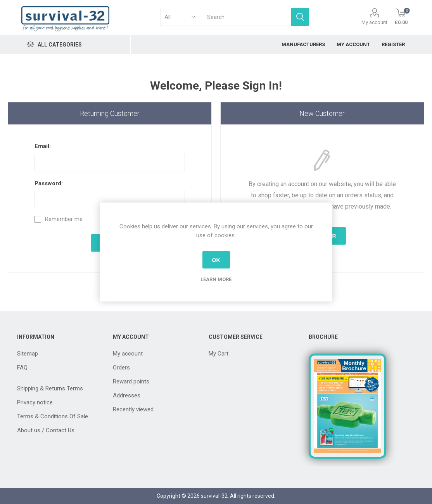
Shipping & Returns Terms (50, 388)
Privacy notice (35, 402)
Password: (49, 183)
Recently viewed (133, 409)
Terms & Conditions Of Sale (53, 416)
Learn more (216, 279)
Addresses (127, 395)
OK (216, 260)
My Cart (219, 354)
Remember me (64, 219)
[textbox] (245, 17)
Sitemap (28, 354)
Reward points (131, 381)
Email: (43, 146)
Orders (121, 368)
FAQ (22, 368)
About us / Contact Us (46, 430)
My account (374, 22)
